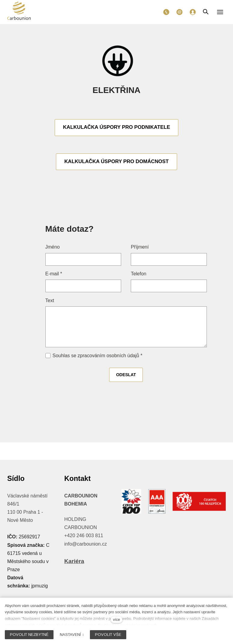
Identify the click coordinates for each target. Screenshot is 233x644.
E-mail (54, 275)
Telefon (139, 275)
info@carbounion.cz (86, 544)
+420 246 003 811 (84, 536)
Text (50, 301)
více (116, 619)
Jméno (53, 248)
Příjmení (140, 248)
